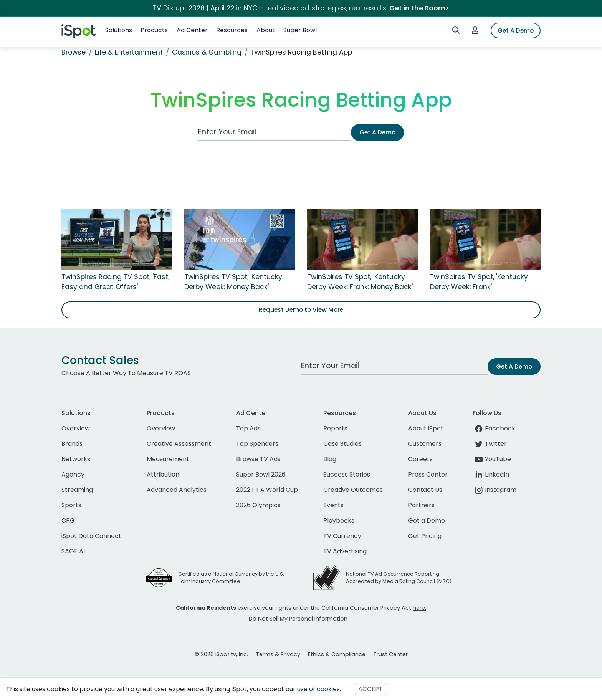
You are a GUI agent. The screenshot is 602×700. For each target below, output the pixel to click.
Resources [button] (232, 30)
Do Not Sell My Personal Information (298, 619)
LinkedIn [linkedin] (491, 474)
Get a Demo (427, 520)
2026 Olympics (258, 505)
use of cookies (318, 689)
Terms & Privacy (278, 654)
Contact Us (425, 490)
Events (333, 505)
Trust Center (390, 654)
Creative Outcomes (353, 490)
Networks (76, 459)
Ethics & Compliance (337, 654)
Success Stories (347, 474)
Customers (425, 444)
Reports (335, 428)
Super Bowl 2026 (261, 474)
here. (419, 608)
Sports (71, 505)
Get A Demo (516, 31)
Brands (72, 444)
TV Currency (342, 536)
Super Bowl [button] (300, 30)
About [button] (266, 30)
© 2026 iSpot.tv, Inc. (221, 654)
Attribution (163, 474)
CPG (68, 520)
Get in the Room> (419, 8)
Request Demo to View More (301, 310)
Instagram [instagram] (495, 490)
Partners (421, 505)
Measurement (168, 459)
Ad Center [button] (192, 30)
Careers (420, 459)
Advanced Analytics (177, 490)
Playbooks (339, 520)
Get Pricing (425, 536)
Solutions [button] (119, 30)
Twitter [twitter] (490, 444)
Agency (73, 474)
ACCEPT (370, 689)
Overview (76, 428)
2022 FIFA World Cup (267, 490)
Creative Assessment (179, 444)
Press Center (428, 474)
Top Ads (248, 428)
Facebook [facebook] (494, 428)
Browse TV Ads (258, 459)
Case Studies (342, 444)
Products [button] (154, 30)
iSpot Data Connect (91, 536)
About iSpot (426, 428)
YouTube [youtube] (492, 459)
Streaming (77, 490)
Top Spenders (257, 444)
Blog (330, 459)
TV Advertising (345, 551)
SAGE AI (73, 551)
